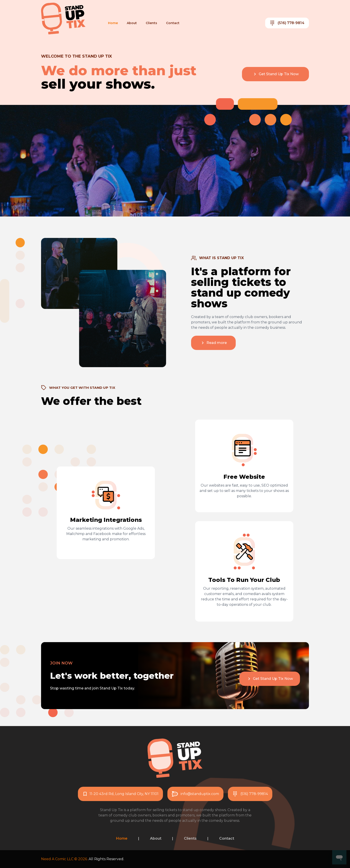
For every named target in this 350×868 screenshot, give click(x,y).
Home (113, 23)
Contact (173, 23)
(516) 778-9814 (287, 23)
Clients (151, 23)
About (132, 23)
